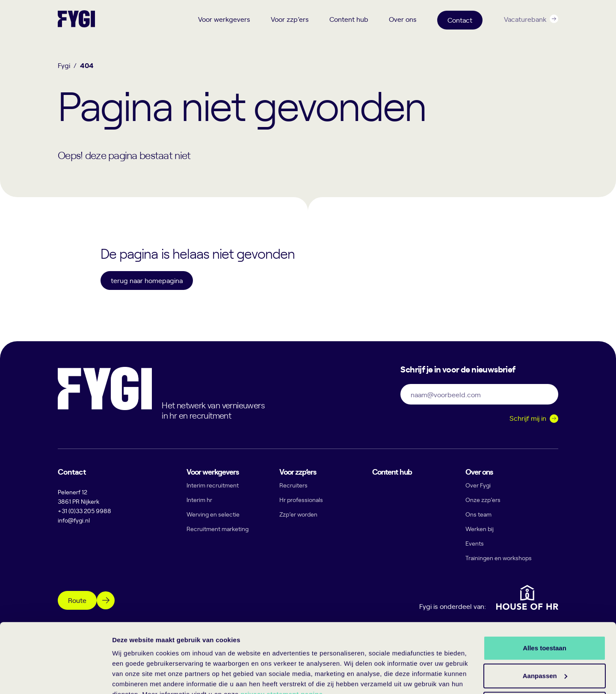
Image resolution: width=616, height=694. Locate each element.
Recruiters (293, 485)
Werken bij (480, 529)
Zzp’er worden (298, 514)
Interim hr (199, 500)
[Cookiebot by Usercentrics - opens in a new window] (55, 677)
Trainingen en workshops (499, 558)
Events (475, 543)
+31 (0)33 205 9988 (84, 511)
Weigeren (544, 663)
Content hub (349, 19)
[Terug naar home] (76, 19)
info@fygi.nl (74, 520)
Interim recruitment (213, 485)
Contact (460, 20)
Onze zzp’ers (483, 500)
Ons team (478, 514)
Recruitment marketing (218, 529)
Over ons (403, 19)
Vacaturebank (525, 19)
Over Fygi (478, 485)
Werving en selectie (213, 514)
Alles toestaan (545, 607)
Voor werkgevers (224, 19)
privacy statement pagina (281, 654)
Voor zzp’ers (290, 19)
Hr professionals (301, 500)
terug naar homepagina (147, 280)
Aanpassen (545, 635)
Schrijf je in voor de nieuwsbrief (458, 369)
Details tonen (132, 677)
